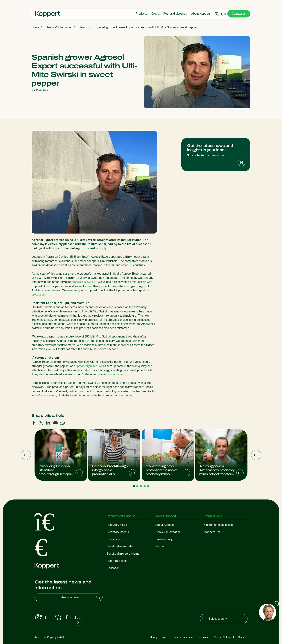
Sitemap (243, 637)
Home (35, 27)
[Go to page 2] (137, 486)
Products (141, 14)
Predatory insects (118, 532)
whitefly (101, 248)
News (84, 27)
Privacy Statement (183, 637)
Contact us (239, 14)
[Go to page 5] (148, 486)
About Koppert (201, 14)
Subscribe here (80, 597)
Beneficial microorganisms (123, 554)
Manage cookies (159, 637)
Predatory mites (117, 525)
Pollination (113, 568)
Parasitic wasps (117, 539)
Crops (155, 14)
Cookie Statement (224, 637)
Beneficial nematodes (120, 546)
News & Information (60, 27)
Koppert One (212, 532)
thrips (85, 248)
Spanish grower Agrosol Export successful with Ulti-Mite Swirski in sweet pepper (146, 27)
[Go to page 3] (141, 486)
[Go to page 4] (145, 486)
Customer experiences (219, 525)
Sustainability (164, 539)
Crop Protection (117, 561)
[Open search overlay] (217, 14)
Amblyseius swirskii (83, 282)
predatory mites (87, 366)
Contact (161, 546)
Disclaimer (204, 637)
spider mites (116, 374)
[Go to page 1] (134, 486)
